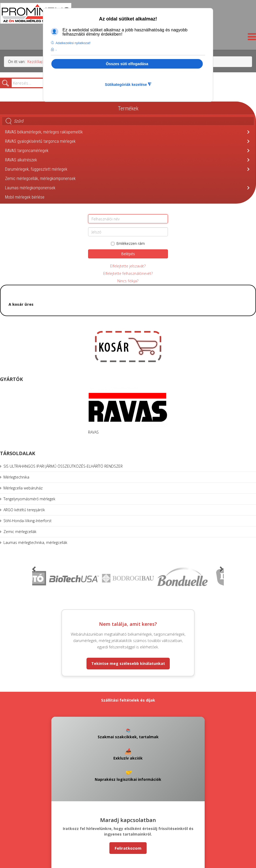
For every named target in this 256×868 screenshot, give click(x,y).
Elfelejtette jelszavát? (128, 266)
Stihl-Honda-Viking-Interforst (28, 521)
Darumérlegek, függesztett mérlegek (36, 169)
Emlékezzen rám (128, 243)
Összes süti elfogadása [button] (127, 64)
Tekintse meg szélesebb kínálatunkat (128, 663)
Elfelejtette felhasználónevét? (128, 273)
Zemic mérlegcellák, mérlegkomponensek (40, 179)
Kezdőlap (35, 62)
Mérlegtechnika (16, 477)
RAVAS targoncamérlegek (27, 151)
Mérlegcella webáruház (23, 488)
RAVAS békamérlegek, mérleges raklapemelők (44, 132)
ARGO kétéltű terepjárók (24, 510)
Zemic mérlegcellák (20, 532)
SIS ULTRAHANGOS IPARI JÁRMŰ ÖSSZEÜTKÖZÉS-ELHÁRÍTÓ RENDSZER (63, 466)
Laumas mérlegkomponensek (30, 188)
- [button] (56, 50)
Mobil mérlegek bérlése (25, 197)
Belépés (128, 254)
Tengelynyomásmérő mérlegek (29, 499)
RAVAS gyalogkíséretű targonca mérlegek (40, 141)
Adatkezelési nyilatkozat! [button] (73, 43)
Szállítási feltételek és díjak (128, 700)
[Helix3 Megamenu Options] (251, 38)
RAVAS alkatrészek (21, 160)
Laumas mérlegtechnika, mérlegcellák (35, 542)
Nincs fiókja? (128, 281)
